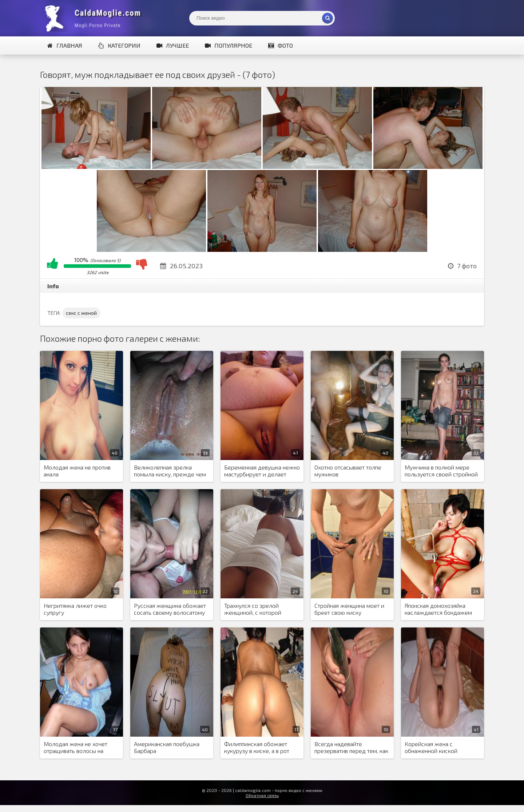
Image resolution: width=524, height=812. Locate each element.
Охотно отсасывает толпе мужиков (348, 471)
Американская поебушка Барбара (167, 747)
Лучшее (173, 45)
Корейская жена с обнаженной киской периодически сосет (432, 748)
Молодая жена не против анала (77, 471)
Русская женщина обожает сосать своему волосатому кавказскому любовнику (170, 609)
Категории (119, 45)
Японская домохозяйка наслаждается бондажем (438, 609)
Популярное (229, 45)
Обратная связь (262, 795)
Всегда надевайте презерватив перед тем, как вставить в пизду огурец (351, 748)
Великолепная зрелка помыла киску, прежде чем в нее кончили (170, 471)
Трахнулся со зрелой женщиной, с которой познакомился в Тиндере (257, 609)
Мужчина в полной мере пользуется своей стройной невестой (441, 471)
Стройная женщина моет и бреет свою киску (349, 609)
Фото (281, 45)
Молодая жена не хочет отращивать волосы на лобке (76, 748)
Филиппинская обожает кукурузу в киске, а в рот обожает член (257, 748)
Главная (65, 45)
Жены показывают (95, 18)
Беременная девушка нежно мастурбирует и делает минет (262, 471)
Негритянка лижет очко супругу (75, 609)
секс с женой (81, 313)
